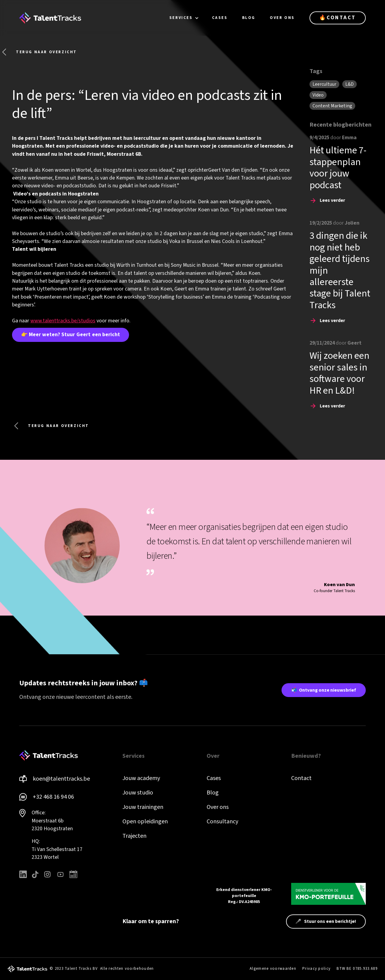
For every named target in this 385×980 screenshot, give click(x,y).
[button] (184, 18)
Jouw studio (138, 793)
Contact (301, 778)
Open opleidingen (145, 822)
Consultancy (222, 822)
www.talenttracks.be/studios (63, 321)
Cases (214, 778)
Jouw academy (141, 778)
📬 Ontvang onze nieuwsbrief (324, 690)
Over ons (218, 807)
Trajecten (134, 836)
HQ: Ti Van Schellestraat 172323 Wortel (57, 849)
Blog (213, 793)
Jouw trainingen (143, 807)
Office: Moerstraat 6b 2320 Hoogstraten (52, 821)
